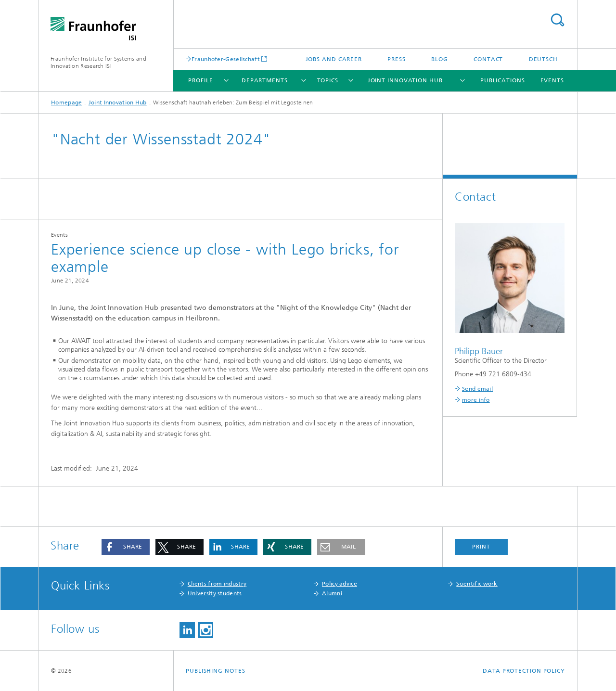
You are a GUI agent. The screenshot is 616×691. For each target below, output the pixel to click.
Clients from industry (217, 584)
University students (215, 593)
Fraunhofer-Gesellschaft (226, 59)
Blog (440, 59)
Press (397, 59)
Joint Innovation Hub (405, 80)
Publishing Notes (215, 671)
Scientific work (477, 584)
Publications (503, 80)
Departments (265, 80)
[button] (126, 547)
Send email (477, 389)
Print (481, 547)
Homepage (66, 102)
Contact (488, 59)
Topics (328, 80)
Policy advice (340, 584)
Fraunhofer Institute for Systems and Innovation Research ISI (98, 62)
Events (552, 80)
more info (476, 400)
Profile (200, 80)
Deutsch (543, 59)
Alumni (332, 593)
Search (557, 20)
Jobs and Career (334, 59)
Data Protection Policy (524, 671)
